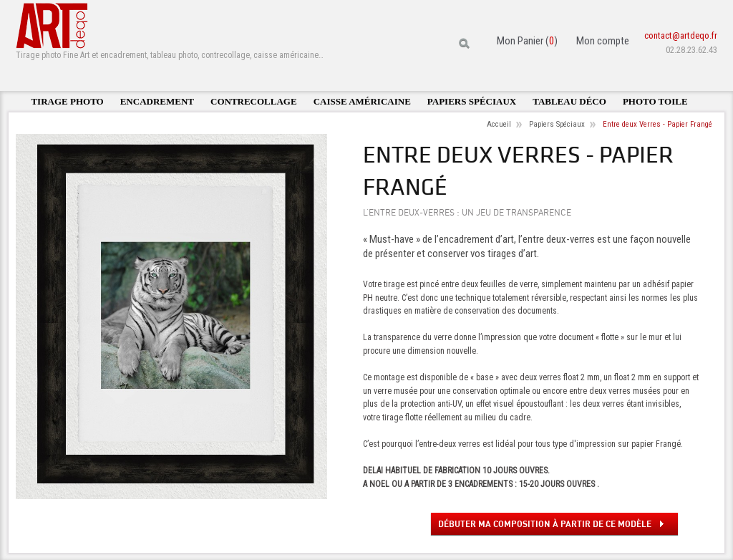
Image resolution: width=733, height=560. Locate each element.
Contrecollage (254, 101)
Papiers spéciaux (472, 101)
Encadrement (157, 101)
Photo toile (655, 101)
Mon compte (603, 41)
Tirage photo (67, 101)
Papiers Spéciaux (557, 124)
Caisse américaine (362, 101)
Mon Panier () (527, 41)
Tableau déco (569, 101)
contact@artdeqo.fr (681, 35)
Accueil (499, 124)
